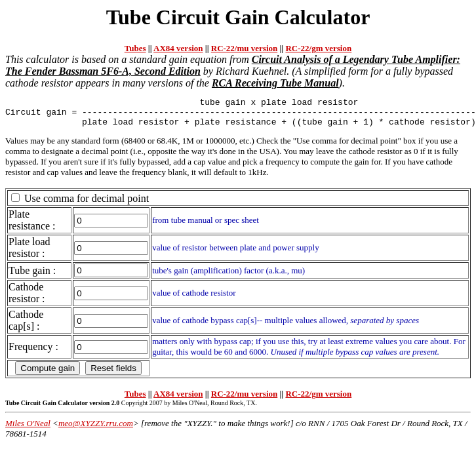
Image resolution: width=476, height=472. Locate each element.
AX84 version (178, 48)
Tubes (135, 48)
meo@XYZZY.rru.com (96, 429)
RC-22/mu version (244, 48)
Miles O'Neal (28, 429)
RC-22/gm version (318, 48)
